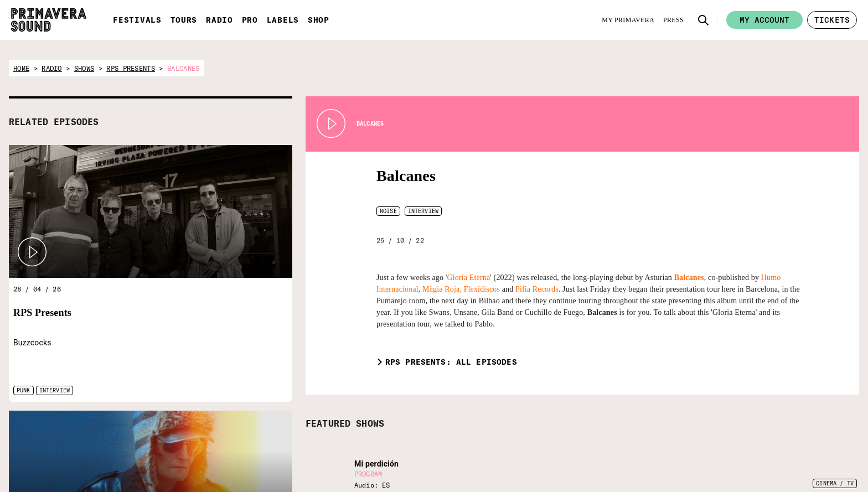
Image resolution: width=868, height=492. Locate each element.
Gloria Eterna (469, 278)
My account (764, 20)
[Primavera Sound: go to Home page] (49, 20)
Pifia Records (537, 289)
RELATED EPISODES (54, 122)
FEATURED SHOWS (345, 423)
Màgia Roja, (442, 289)
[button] (704, 20)
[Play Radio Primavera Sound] (32, 252)
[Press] (673, 20)
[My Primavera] (628, 20)
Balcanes (406, 176)
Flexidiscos (482, 289)
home (21, 68)
